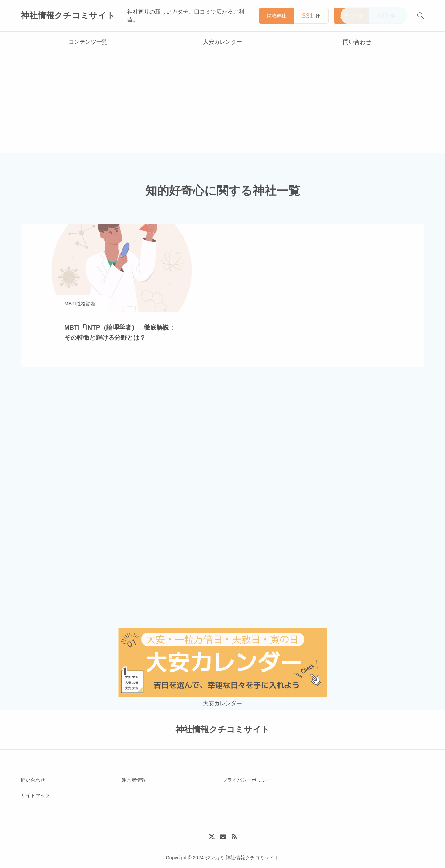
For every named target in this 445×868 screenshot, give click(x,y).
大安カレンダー (222, 42)
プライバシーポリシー (247, 780)
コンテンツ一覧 (88, 42)
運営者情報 (134, 780)
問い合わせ (357, 42)
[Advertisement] (222, 105)
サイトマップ (35, 795)
